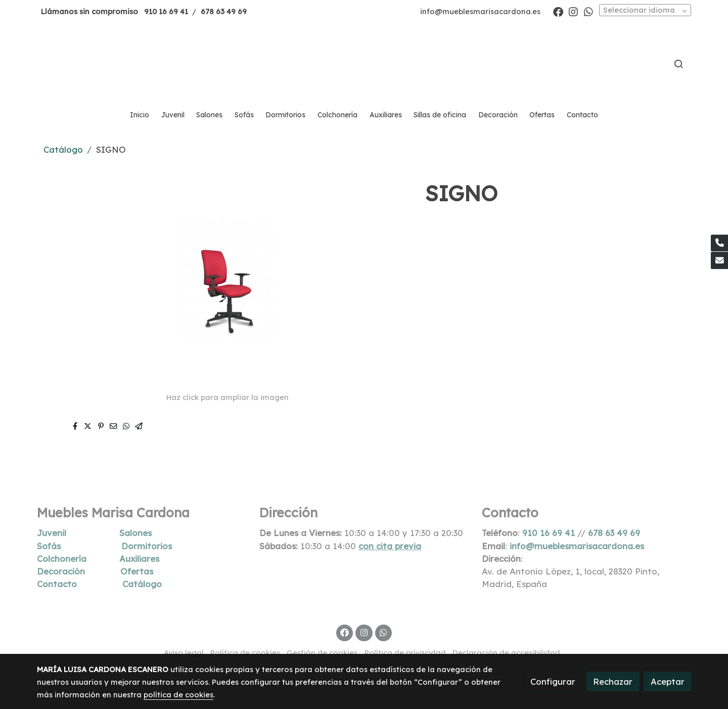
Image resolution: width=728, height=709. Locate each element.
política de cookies (178, 695)
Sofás (49, 546)
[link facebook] (558, 11)
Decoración (61, 571)
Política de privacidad (405, 653)
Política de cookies (245, 653)
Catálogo (63, 149)
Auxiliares (139, 559)
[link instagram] (573, 11)
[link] (364, 64)
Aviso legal (184, 653)
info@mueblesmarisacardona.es (480, 11)
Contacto (57, 584)
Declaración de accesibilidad (506, 653)
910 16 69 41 (166, 11)
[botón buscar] (678, 64)
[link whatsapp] (588, 11)
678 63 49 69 (224, 11)
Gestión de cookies (322, 653)
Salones (135, 533)
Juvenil (52, 533)
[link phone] (719, 243)
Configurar (553, 681)
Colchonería (62, 559)
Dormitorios (147, 546)
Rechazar (613, 681)
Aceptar (668, 681)
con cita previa (390, 546)
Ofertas (137, 571)
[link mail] (719, 260)
